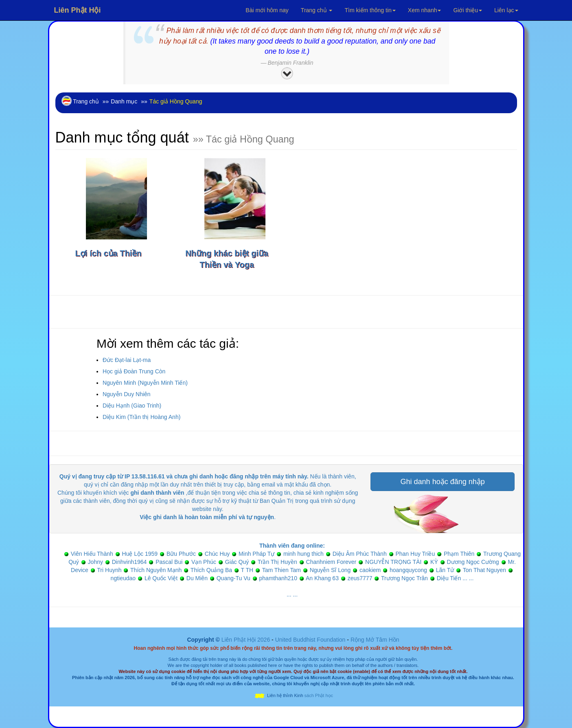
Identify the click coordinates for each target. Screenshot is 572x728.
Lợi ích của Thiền (108, 253)
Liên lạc (506, 10)
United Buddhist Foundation (310, 640)
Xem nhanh (425, 10)
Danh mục (124, 101)
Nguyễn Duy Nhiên (127, 394)
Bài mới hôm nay (267, 10)
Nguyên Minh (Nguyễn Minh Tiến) (145, 383)
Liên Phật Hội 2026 (247, 640)
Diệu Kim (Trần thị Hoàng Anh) (141, 417)
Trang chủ (317, 10)
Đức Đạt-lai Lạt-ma (127, 360)
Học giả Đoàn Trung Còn (134, 371)
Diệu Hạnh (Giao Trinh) (132, 406)
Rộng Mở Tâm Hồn (375, 640)
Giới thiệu (468, 10)
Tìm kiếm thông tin (370, 10)
